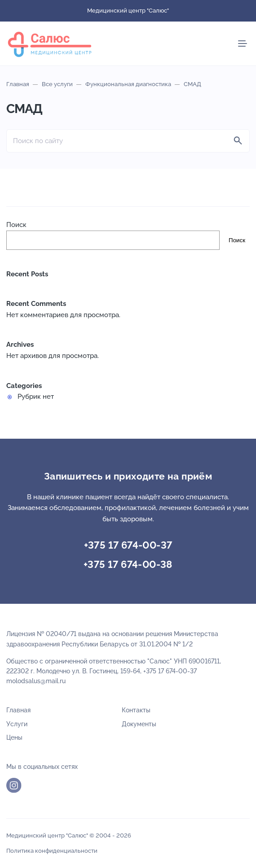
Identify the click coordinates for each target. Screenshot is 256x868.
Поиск (16, 225)
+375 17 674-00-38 (128, 564)
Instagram (14, 785)
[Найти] (238, 141)
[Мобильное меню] (243, 44)
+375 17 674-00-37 (128, 545)
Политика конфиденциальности (52, 851)
